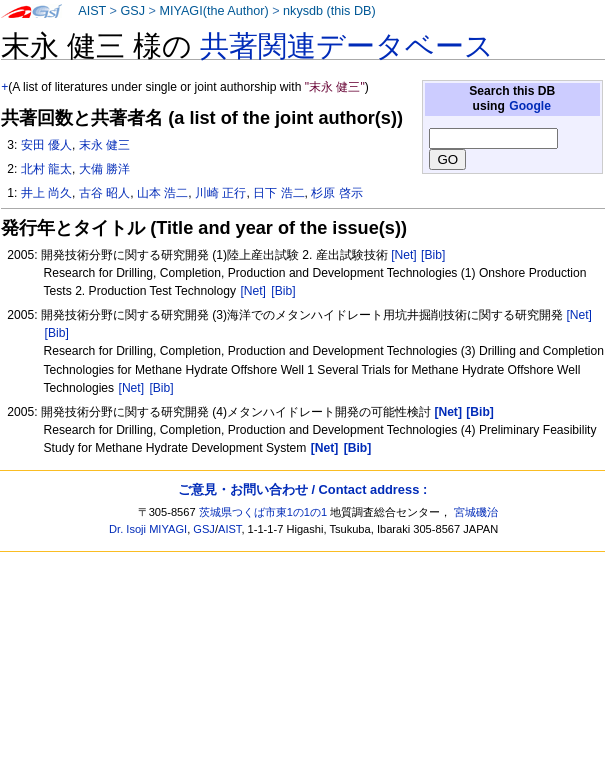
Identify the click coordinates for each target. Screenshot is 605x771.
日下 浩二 (278, 193)
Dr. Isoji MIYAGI (148, 529)
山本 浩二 (162, 193)
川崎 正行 (220, 193)
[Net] (404, 255)
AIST (92, 11)
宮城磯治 (476, 512)
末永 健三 (104, 145)
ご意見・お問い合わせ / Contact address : (302, 489)
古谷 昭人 (104, 193)
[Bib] (433, 255)
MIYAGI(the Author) (213, 11)
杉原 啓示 (336, 193)
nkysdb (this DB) (329, 11)
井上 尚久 (46, 193)
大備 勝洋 (104, 169)
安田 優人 (46, 145)
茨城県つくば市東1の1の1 (263, 512)
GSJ (132, 11)
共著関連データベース (347, 46)
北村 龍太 (46, 169)
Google (530, 106)
